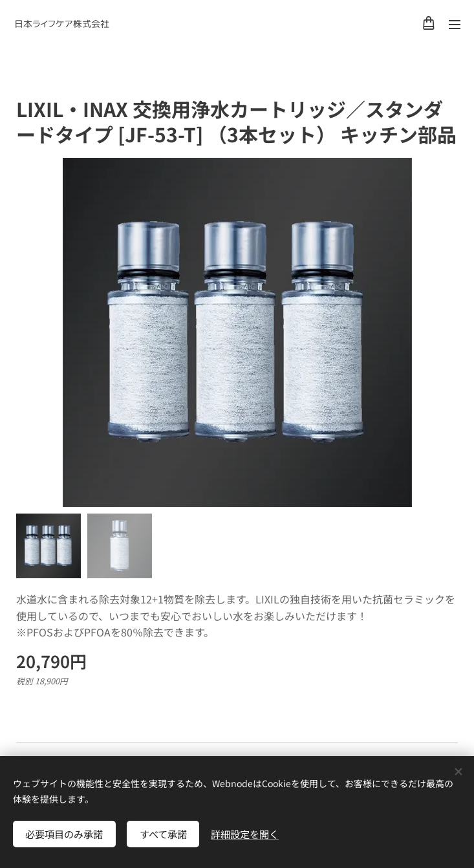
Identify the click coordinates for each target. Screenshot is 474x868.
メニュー (455, 25)
